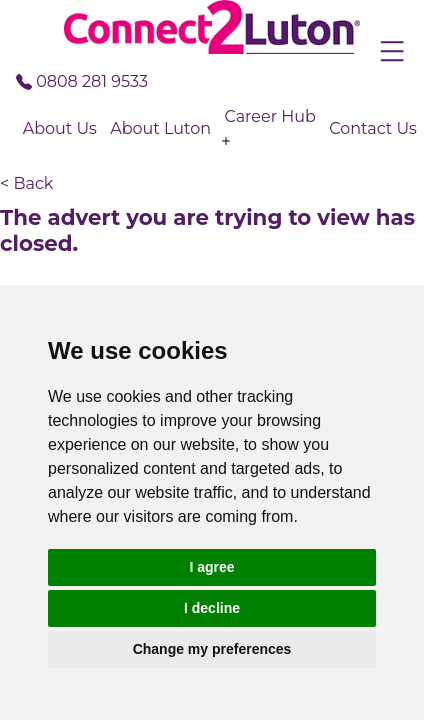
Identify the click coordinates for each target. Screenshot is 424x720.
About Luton (160, 128)
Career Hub (269, 116)
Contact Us (373, 128)
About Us (60, 128)
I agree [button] (211, 567)
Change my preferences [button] (212, 649)
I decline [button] (212, 608)
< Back (26, 183)
